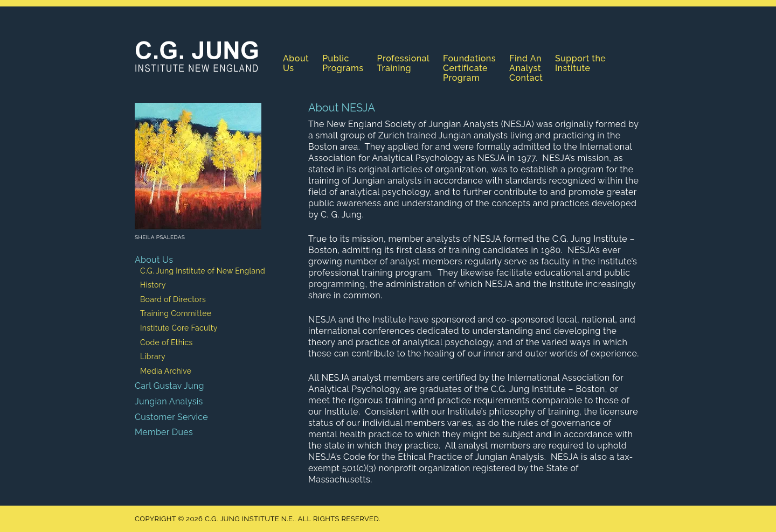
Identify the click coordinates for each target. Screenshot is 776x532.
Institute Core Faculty (179, 328)
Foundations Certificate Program (469, 68)
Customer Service (171, 417)
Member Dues (164, 432)
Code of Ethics (167, 342)
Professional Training (404, 63)
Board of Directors (173, 299)
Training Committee (176, 313)
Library (153, 356)
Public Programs (343, 63)
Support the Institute (580, 63)
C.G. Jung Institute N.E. (197, 56)
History (153, 285)
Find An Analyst (525, 63)
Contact (526, 78)
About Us (296, 63)
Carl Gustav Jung (169, 386)
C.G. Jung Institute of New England (203, 271)
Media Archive (166, 371)
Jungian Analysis (169, 401)
